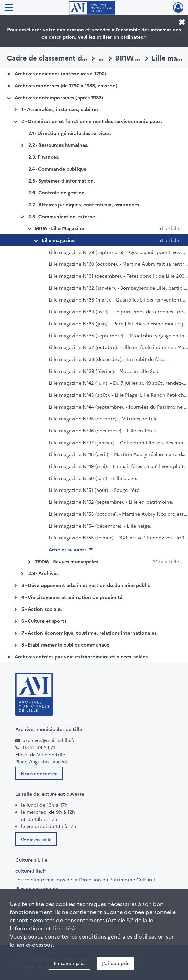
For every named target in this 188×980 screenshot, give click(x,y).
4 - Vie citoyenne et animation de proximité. (73, 597)
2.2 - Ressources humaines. (58, 145)
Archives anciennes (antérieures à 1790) (60, 73)
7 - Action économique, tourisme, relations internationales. (90, 633)
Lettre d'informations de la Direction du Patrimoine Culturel (85, 879)
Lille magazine (58, 240)
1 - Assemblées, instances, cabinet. (61, 109)
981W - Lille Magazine (59, 228)
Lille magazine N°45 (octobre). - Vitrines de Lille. (104, 418)
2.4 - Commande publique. (58, 169)
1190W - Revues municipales (66, 561)
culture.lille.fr (31, 871)
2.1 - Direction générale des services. (70, 133)
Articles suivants (67, 549)
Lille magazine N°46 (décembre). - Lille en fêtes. (103, 430)
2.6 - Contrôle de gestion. (57, 192)
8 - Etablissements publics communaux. (66, 644)
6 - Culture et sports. (45, 621)
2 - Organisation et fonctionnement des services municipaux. (92, 121)
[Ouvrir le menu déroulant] (9, 8)
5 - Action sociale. (42, 609)
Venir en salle (36, 839)
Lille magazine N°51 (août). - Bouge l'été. (95, 490)
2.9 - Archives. (44, 573)
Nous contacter (39, 773)
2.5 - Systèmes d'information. (62, 180)
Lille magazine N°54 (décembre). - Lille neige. (100, 526)
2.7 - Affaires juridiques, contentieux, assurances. (84, 204)
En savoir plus (70, 963)
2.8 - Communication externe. (62, 216)
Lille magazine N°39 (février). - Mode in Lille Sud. (104, 371)
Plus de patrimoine (37, 888)
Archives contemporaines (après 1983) (59, 97)
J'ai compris (116, 963)
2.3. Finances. (44, 157)
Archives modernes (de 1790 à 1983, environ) (66, 85)
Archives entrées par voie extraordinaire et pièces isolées (81, 656)
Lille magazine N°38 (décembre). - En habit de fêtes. (108, 359)
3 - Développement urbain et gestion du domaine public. (87, 585)
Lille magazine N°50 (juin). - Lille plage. (93, 478)
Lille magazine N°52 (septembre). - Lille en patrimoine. (111, 502)
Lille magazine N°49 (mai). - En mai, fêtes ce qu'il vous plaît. (117, 466)
